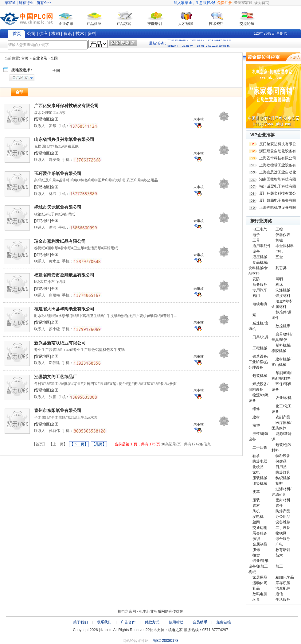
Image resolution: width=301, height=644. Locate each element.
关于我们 (80, 622)
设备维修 (283, 522)
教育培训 (283, 550)
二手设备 (283, 528)
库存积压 (283, 583)
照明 (279, 279)
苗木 (279, 555)
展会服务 (260, 533)
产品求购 (124, 24)
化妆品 (258, 467)
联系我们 (104, 622)
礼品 (256, 588)
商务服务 (260, 285)
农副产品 (283, 417)
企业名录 (66, 24)
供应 (43, 33)
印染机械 (260, 483)
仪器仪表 (283, 235)
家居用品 (260, 577)
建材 (256, 417)
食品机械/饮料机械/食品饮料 (258, 268)
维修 (256, 409)
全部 (19, 92)
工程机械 (260, 348)
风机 (256, 511)
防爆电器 (260, 461)
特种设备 (283, 456)
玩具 (256, 599)
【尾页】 (99, 444)
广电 (279, 544)
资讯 (68, 33)
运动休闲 (260, 583)
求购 (56, 33)
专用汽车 (260, 290)
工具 (256, 240)
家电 (256, 472)
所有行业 (26, 3)
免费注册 (225, 3)
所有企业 (44, 3)
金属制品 (260, 544)
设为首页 (262, 3)
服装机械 (260, 478)
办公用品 (283, 517)
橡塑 (256, 425)
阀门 (256, 296)
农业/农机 (283, 398)
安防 (256, 279)
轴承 (256, 456)
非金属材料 (285, 246)
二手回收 (260, 448)
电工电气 (260, 229)
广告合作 (128, 622)
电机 (279, 251)
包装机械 (260, 376)
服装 (256, 500)
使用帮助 (176, 622)
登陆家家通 (243, 3)
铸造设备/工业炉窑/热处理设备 (258, 362)
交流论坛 (247, 24)
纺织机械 (283, 478)
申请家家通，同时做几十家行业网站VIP (200, 43)
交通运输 (260, 528)
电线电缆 (260, 304)
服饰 (256, 550)
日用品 (281, 467)
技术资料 (216, 24)
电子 (256, 235)
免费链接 (224, 622)
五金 (279, 257)
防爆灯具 (283, 472)
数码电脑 (260, 594)
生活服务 (283, 599)
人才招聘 (186, 24)
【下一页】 (79, 444)
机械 (279, 240)
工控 (279, 229)
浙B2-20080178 (166, 641)
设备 (256, 251)
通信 (279, 594)
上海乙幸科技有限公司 (278, 158)
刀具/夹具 (260, 337)
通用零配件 (262, 246)
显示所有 (22, 78)
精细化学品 (285, 577)
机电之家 (175, 630)
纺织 (256, 539)
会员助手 (200, 622)
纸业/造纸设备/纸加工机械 (258, 566)
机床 (279, 285)
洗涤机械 (283, 290)
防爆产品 (283, 511)
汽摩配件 (283, 588)
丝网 (256, 522)
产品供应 (94, 24)
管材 (256, 506)
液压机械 (260, 257)
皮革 (256, 492)
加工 (279, 566)
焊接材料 (283, 296)
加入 (297, 57)
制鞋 (279, 483)
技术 (80, 33)
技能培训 (155, 24)
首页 (17, 33)
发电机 (258, 517)
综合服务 (283, 539)
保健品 (281, 461)
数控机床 (283, 326)
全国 (56, 71)
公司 (31, 33)
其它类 (281, 268)
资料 (92, 33)
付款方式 (152, 622)
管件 (279, 506)
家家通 (10, 3)
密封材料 (283, 500)
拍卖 (256, 555)
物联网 (281, 533)
